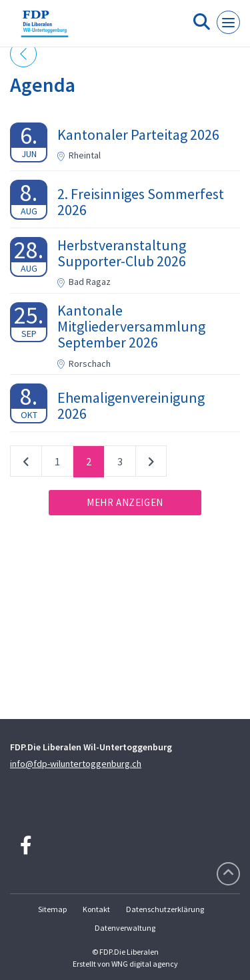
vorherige (26, 464)
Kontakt (96, 909)
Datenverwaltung (125, 928)
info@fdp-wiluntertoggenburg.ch (76, 764)
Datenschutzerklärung (165, 909)
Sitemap (52, 909)
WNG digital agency (145, 964)
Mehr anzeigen (125, 502)
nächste (151, 464)
